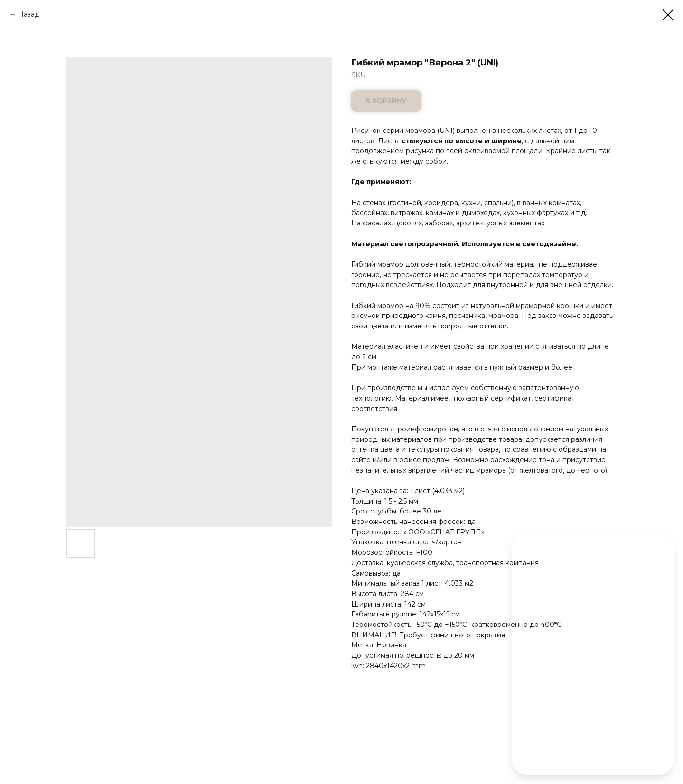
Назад (29, 14)
